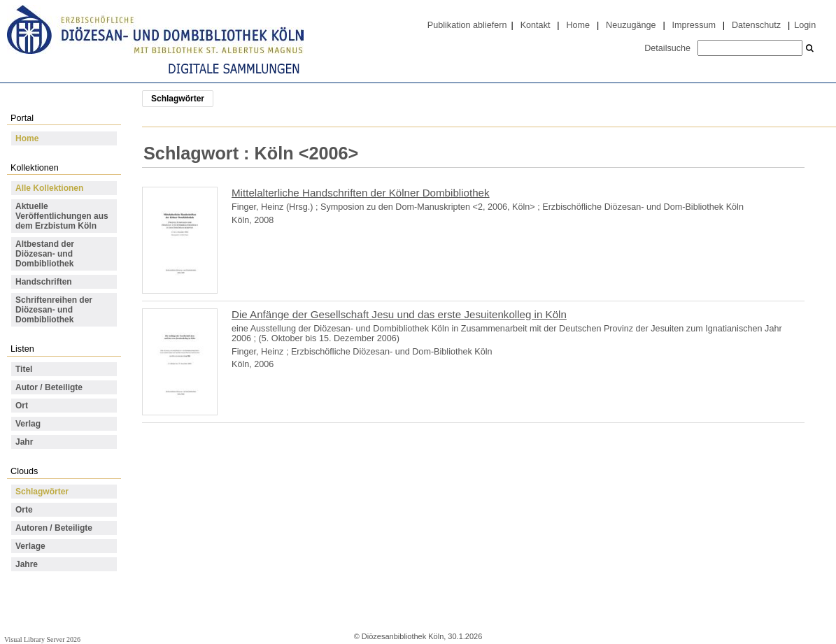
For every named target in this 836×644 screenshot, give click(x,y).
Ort (22, 406)
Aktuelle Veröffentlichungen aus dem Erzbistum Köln (62, 216)
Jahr (24, 442)
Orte (24, 510)
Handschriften (44, 282)
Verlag (28, 424)
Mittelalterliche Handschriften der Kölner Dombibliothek (361, 193)
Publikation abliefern (467, 25)
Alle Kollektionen (49, 188)
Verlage (30, 546)
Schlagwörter (42, 492)
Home (578, 25)
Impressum (694, 25)
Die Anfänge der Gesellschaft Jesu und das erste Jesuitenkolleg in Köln (399, 314)
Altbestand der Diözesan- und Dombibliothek (45, 254)
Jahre (27, 564)
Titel (24, 369)
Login (805, 25)
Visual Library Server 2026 (42, 639)
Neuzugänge (631, 25)
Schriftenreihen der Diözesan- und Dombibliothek (54, 310)
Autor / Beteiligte (49, 387)
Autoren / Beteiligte (54, 528)
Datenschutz (756, 25)
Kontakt (536, 25)
